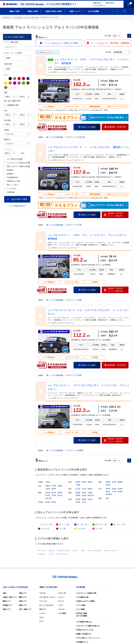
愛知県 (90, 482)
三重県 (78, 485)
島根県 (84, 500)
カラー (7, 75)
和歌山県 (91, 496)
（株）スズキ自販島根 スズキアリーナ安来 (63, 300)
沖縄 (107, 498)
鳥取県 (78, 500)
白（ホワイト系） (47, 525)
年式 (6, 111)
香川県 (114, 482)
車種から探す (15, 11)
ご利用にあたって (101, 638)
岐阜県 (78, 482)
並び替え (108, 52)
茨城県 (48, 493)
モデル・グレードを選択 (13, 53)
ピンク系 (99, 529)
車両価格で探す (12, 105)
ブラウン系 (45, 529)
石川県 (84, 489)
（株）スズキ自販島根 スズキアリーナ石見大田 (65, 137)
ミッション (8, 149)
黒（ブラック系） (120, 525)
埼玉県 (48, 496)
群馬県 (60, 493)
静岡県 (84, 482)
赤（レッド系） (65, 525)
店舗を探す (97, 3)
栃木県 (54, 493)
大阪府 (90, 493)
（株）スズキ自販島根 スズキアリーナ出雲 (63, 225)
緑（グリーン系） (102, 525)
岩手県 (54, 486)
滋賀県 (78, 493)
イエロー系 (81, 529)
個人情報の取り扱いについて (121, 638)
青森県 (48, 486)
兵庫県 (78, 496)
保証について (75, 11)
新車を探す (110, 3)
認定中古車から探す (54, 11)
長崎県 (120, 489)
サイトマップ (87, 638)
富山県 (78, 489)
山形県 (48, 489)
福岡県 (108, 489)
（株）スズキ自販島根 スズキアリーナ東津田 (64, 450)
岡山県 (90, 500)
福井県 (90, 489)
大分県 (114, 492)
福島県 (54, 489)
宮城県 (60, 486)
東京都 (60, 496)
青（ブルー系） (83, 525)
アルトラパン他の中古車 (31, 17)
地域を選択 (8, 64)
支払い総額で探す (13, 101)
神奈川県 (48, 498)
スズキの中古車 (17, 17)
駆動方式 (7, 139)
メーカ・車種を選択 (11, 42)
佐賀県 (114, 489)
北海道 (48, 482)
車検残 (7, 130)
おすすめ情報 (93, 11)
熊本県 (108, 492)
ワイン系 (62, 529)
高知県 (108, 485)
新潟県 (48, 502)
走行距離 (7, 120)
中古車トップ (7, 17)
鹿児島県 (109, 495)
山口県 (84, 502)
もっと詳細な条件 (17, 206)
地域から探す (33, 11)
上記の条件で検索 (17, 199)
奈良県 (84, 496)
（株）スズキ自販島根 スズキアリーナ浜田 (63, 375)
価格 (6, 93)
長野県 (54, 502)
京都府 (84, 493)
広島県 (78, 502)
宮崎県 (120, 492)
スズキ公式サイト (100, 5)
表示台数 (108, 36)
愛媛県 (120, 482)
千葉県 (54, 496)
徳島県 (108, 482)
